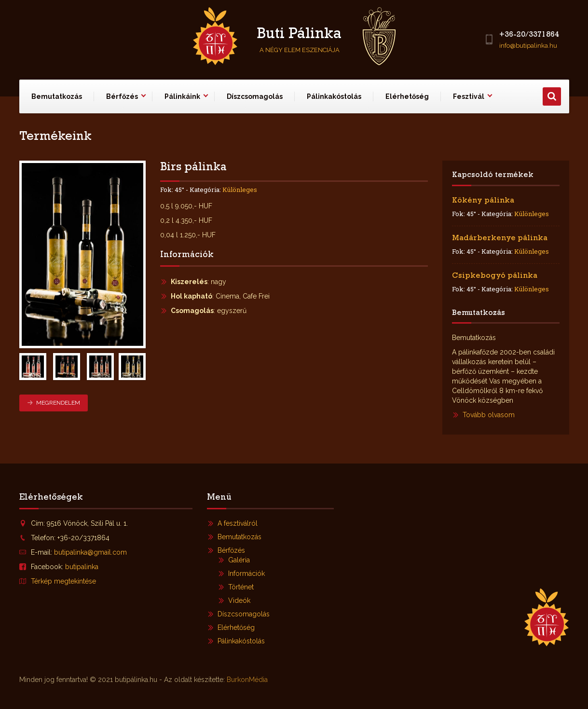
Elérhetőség (407, 96)
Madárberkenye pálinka (500, 239)
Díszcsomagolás (255, 96)
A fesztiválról (238, 523)
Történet (241, 587)
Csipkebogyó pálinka (495, 276)
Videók (239, 600)
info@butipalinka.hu (528, 46)
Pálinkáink (182, 96)
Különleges (240, 190)
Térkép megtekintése (63, 581)
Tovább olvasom (489, 415)
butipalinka (82, 567)
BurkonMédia (247, 680)
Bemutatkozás (57, 96)
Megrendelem (54, 403)
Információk (246, 573)
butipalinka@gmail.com (90, 552)
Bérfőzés (122, 96)
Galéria (239, 560)
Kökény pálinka (483, 201)
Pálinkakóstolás (334, 96)
